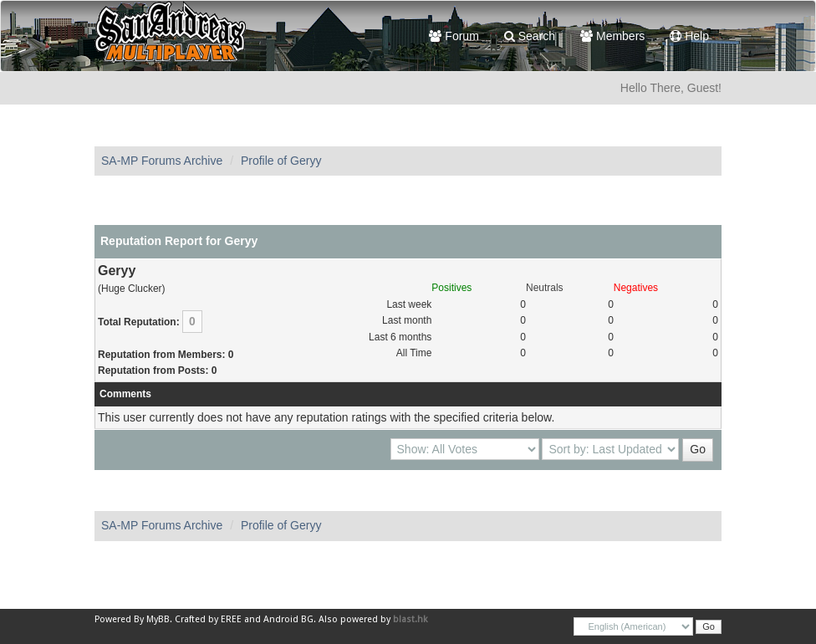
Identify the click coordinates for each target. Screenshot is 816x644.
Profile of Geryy (281, 161)
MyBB (158, 619)
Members (612, 36)
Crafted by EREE (208, 619)
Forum (454, 36)
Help (689, 36)
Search (530, 36)
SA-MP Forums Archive (162, 161)
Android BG (288, 619)
